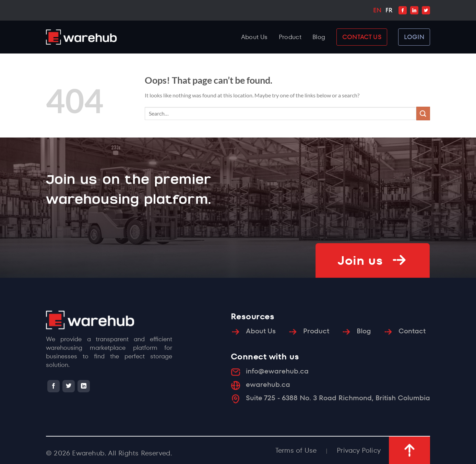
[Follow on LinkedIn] (84, 386)
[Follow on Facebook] (53, 386)
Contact (412, 331)
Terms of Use (296, 450)
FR (389, 10)
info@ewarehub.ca (277, 371)
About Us (254, 37)
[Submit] (423, 113)
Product (290, 37)
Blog (319, 37)
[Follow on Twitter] (69, 386)
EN (377, 10)
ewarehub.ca (268, 384)
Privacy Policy (359, 450)
